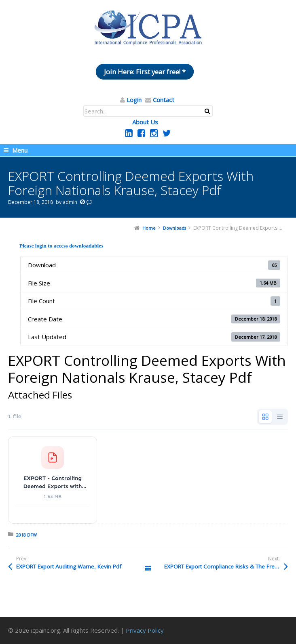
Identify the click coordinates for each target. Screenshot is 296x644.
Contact (164, 100)
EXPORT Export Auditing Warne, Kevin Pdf (69, 566)
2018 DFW (26, 535)
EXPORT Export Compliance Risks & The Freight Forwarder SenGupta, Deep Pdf (226, 566)
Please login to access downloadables (61, 246)
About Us (145, 122)
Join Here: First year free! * (145, 72)
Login (134, 100)
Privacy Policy (145, 630)
